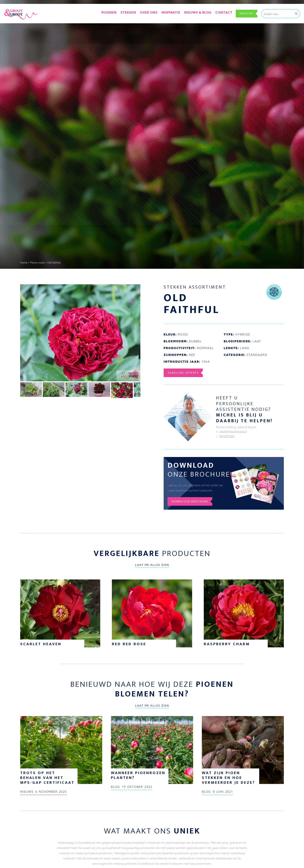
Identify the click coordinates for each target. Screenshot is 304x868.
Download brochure (193, 503)
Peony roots (37, 263)
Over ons (151, 13)
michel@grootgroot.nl (234, 431)
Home (24, 263)
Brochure (244, 13)
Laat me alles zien (152, 567)
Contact (218, 13)
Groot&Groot (13, 8)
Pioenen (116, 13)
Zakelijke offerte (185, 373)
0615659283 (227, 437)
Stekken (133, 13)
